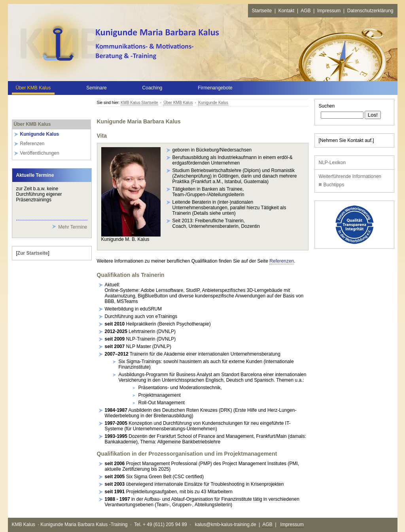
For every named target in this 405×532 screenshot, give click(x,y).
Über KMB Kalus (33, 88)
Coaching (152, 88)
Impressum (329, 11)
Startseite (262, 11)
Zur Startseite (33, 253)
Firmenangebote (215, 88)
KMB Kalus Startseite (139, 103)
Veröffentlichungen (40, 153)
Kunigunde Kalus (213, 103)
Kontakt (287, 11)
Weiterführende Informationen (350, 176)
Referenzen (32, 144)
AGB (306, 11)
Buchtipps (334, 185)
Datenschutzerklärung (370, 11)
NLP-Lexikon (332, 163)
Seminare (96, 88)
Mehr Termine (73, 227)
